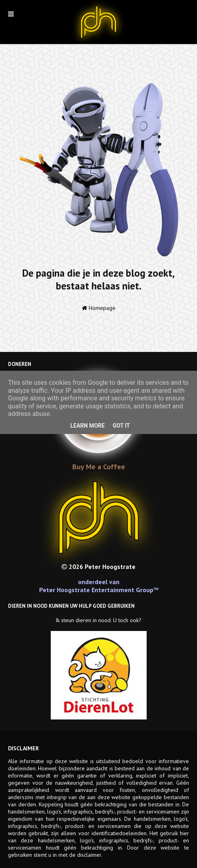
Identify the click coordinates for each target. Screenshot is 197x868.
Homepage (99, 308)
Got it (121, 426)
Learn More (88, 426)
